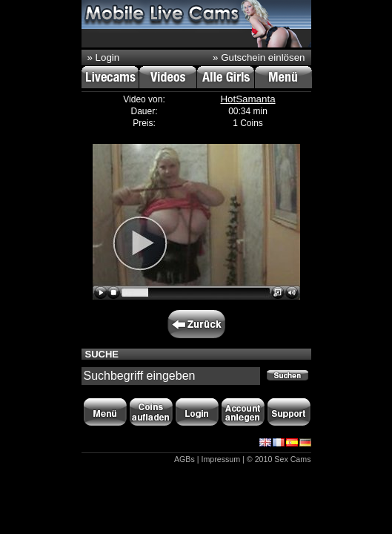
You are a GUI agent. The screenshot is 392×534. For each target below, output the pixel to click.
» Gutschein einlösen (259, 57)
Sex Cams (292, 459)
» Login (104, 57)
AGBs (185, 459)
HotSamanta (248, 99)
